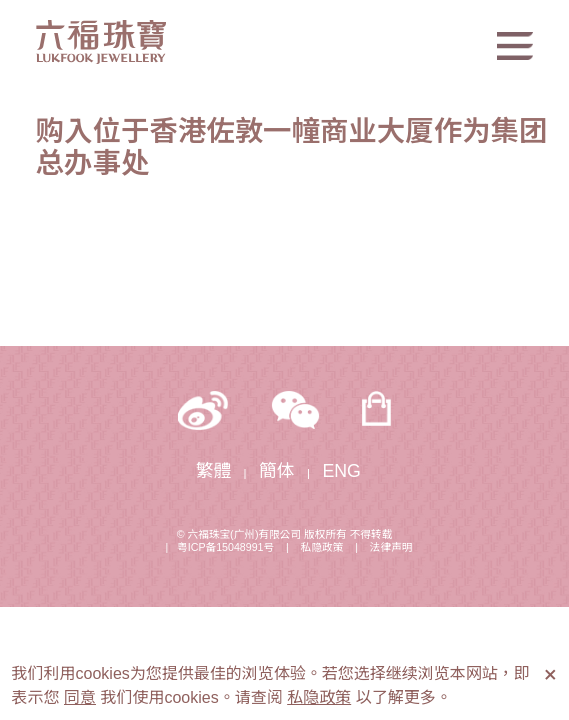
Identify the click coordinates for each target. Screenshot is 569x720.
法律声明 (391, 547)
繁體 (214, 471)
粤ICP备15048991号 (225, 547)
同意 (80, 697)
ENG (341, 471)
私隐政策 (322, 547)
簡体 (277, 471)
